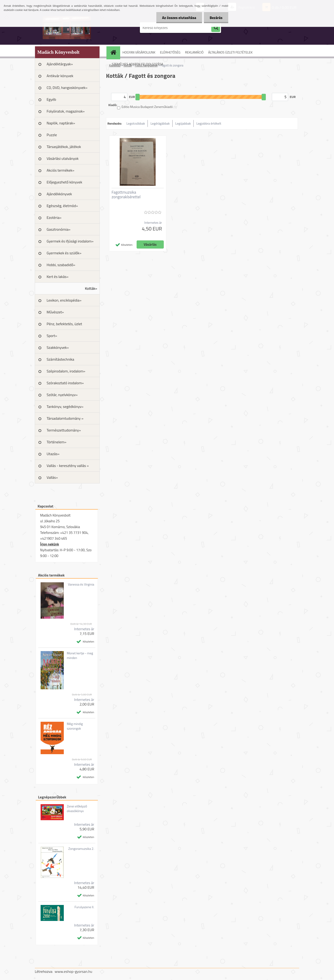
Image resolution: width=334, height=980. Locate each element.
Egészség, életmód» (62, 206)
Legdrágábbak (160, 123)
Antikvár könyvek (60, 76)
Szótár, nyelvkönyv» (62, 395)
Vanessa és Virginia (81, 584)
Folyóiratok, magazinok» (66, 111)
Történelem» (56, 442)
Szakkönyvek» (58, 347)
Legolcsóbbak (136, 123)
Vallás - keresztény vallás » (68, 466)
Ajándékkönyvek (59, 194)
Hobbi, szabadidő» (61, 265)
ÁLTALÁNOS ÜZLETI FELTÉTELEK (230, 52)
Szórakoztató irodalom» (65, 383)
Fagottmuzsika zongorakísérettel (126, 195)
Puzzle (52, 135)
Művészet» (55, 312)
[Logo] (67, 28)
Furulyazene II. (84, 907)
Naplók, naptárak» (61, 123)
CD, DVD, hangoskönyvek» (67, 88)
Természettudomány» (64, 430)
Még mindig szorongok (75, 726)
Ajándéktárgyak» (60, 64)
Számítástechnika (60, 359)
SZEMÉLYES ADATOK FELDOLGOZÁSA (138, 64)
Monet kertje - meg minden (80, 655)
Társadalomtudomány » (65, 418)
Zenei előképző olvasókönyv (77, 809)
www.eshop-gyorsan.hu (74, 971)
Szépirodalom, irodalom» (66, 371)
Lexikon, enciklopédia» (64, 300)
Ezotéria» (54, 217)
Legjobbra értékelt (209, 123)
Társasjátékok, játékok (64, 147)
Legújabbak (183, 123)
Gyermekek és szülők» (64, 253)
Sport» (52, 336)
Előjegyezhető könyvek (64, 182)
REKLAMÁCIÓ (194, 52)
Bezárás (216, 18)
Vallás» (52, 477)
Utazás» (53, 454)
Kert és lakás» (58, 277)
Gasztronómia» (59, 229)
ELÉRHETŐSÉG (170, 52)
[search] (216, 28)
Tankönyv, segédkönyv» (65, 406)
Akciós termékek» (60, 170)
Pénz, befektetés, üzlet (64, 324)
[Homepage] (115, 52)
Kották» (91, 288)
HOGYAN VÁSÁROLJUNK (139, 52)
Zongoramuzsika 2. (81, 849)
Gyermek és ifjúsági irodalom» (70, 241)
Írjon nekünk (50, 544)
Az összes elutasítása (179, 18)
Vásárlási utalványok (63, 158)
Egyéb (51, 99)
